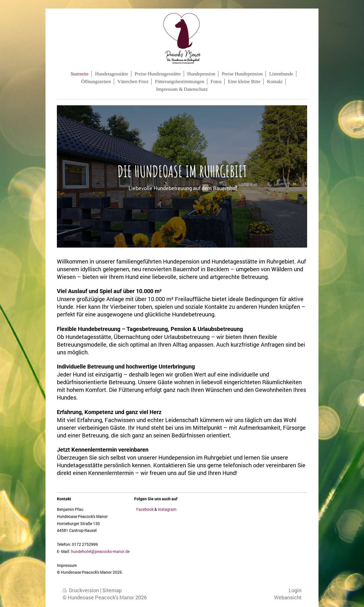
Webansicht (288, 597)
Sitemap (112, 590)
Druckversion (81, 590)
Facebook (145, 509)
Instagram (167, 509)
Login (295, 590)
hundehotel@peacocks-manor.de (100, 551)
